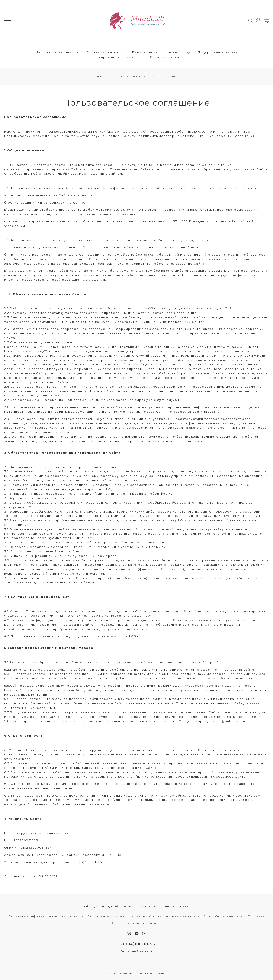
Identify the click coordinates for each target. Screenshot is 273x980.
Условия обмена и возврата (174, 916)
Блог (208, 916)
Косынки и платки (102, 52)
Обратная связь (230, 916)
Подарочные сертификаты (118, 57)
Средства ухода (165, 57)
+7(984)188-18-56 (137, 944)
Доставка (256, 916)
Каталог (155, 923)
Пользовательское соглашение (116, 916)
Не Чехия (175, 52)
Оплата (117, 923)
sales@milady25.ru (229, 364)
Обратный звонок (136, 951)
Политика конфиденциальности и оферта (46, 916)
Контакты (136, 923)
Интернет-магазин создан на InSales (137, 973)
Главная (103, 76)
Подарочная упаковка (218, 52)
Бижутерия (142, 52)
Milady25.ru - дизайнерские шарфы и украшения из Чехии (136, 906)
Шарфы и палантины (53, 52)
